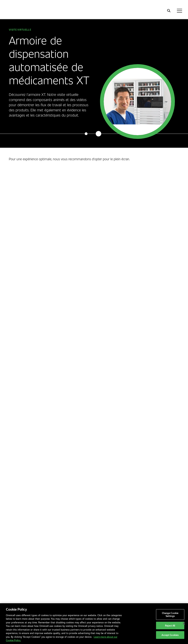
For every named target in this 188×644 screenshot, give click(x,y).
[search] (169, 11)
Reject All (170, 625)
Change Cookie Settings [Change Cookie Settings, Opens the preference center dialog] (170, 615)
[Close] (184, 624)
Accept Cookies (170, 635)
